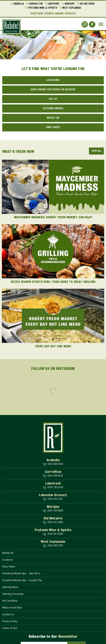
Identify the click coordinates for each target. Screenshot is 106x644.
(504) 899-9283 (55, 464)
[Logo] (11, 27)
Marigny (70, 4)
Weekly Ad (53, 118)
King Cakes (53, 127)
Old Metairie (87, 4)
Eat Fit (53, 99)
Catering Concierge (13, 594)
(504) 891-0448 (55, 534)
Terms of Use (10, 628)
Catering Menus (53, 109)
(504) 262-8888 (55, 511)
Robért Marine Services (61, 14)
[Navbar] (101, 24)
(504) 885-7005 (55, 546)
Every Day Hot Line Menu (53, 347)
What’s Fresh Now (12, 608)
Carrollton (36, 4)
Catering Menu (10, 587)
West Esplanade (72, 8)
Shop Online (9, 567)
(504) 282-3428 (55, 488)
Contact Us (8, 615)
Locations (53, 80)
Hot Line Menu (10, 601)
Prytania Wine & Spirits (43, 8)
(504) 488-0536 (55, 476)
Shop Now (37, 14)
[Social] (85, 24)
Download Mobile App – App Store (21, 574)
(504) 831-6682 (55, 522)
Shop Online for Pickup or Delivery (53, 90)
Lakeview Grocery (53, 495)
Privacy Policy (10, 621)
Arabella (19, 4)
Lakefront (54, 4)
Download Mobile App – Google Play (22, 580)
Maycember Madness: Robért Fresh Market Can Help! (53, 218)
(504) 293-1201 (55, 499)
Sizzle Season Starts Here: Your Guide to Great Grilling (53, 282)
